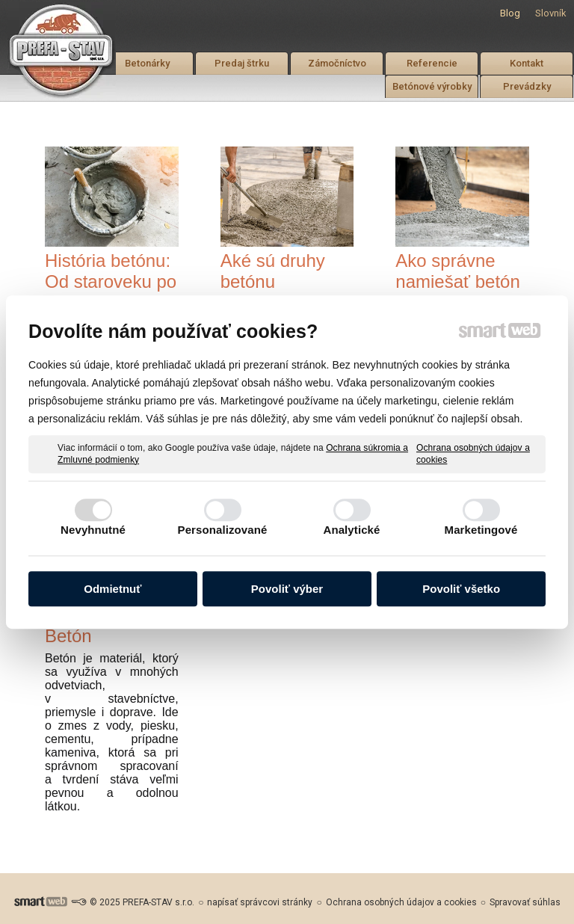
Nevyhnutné (93, 530)
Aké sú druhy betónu (273, 271)
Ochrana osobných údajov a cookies (473, 454)
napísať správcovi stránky (260, 902)
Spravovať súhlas (525, 902)
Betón (68, 636)
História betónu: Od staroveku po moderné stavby (111, 281)
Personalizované (223, 530)
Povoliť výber (287, 589)
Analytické (351, 530)
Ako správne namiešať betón (457, 271)
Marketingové (481, 530)
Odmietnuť (112, 589)
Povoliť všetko (461, 589)
